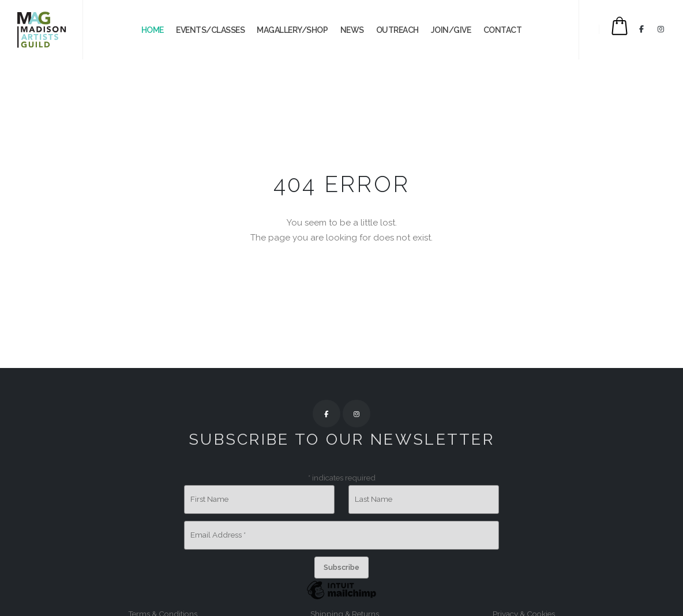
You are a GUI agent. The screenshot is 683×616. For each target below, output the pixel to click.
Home (153, 30)
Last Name (374, 499)
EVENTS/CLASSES (210, 30)
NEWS (352, 30)
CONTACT (503, 30)
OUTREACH (397, 30)
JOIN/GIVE (451, 30)
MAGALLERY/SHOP (292, 30)
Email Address (218, 535)
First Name (209, 499)
